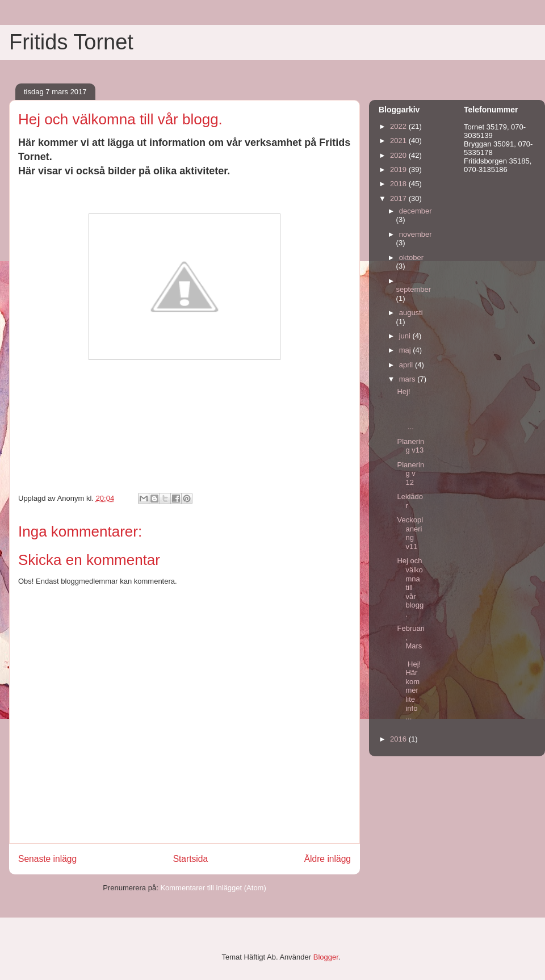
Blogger (326, 957)
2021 (399, 141)
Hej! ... (410, 409)
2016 (399, 739)
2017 (399, 198)
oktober (411, 257)
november (416, 234)
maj (406, 350)
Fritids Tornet (71, 42)
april (407, 365)
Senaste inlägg (47, 859)
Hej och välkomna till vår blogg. (410, 587)
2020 (399, 155)
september (414, 289)
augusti (411, 313)
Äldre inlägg (328, 859)
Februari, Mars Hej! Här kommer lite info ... (410, 673)
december (416, 211)
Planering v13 (410, 446)
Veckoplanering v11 (410, 533)
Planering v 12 (410, 474)
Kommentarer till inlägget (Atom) (213, 888)
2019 (399, 169)
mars (408, 379)
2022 (399, 126)
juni (406, 336)
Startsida (191, 859)
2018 (399, 184)
